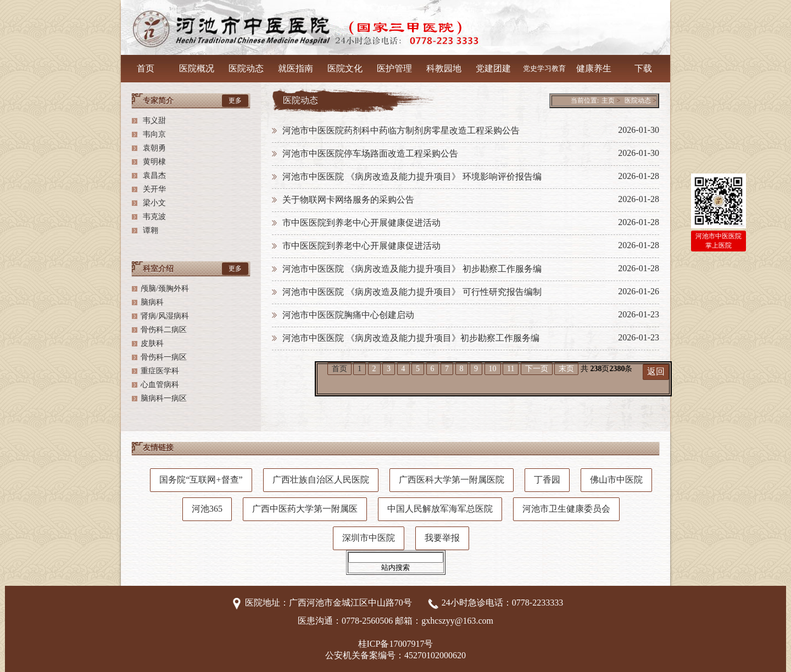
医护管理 (394, 68)
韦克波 (153, 217)
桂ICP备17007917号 (396, 644)
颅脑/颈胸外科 (165, 289)
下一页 (537, 369)
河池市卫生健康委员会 (566, 509)
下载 (643, 68)
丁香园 (547, 480)
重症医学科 (160, 371)
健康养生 (594, 68)
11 (511, 369)
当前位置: (585, 100)
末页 (566, 369)
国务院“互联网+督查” (201, 480)
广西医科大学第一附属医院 (452, 480)
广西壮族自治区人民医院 (321, 480)
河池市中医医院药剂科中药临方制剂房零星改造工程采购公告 (401, 130)
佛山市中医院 (616, 480)
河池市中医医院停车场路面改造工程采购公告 (370, 153)
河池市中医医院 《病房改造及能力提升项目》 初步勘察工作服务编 (412, 269)
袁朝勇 (153, 148)
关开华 (153, 189)
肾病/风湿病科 (165, 316)
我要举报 (442, 538)
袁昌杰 (153, 175)
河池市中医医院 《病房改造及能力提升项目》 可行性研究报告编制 (412, 292)
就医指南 (296, 68)
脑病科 (152, 302)
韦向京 (153, 134)
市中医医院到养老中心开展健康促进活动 (361, 223)
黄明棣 (153, 162)
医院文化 (345, 68)
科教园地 (444, 68)
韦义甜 (153, 121)
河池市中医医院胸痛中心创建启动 (348, 315)
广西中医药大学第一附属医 (305, 509)
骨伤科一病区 (164, 357)
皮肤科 (152, 343)
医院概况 (197, 68)
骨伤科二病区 (164, 330)
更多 (235, 100)
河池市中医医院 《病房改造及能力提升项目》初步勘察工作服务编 (411, 338)
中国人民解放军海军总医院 (440, 509)
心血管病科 (160, 385)
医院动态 (246, 68)
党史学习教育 (544, 68)
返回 (656, 371)
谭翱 (149, 230)
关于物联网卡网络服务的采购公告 (348, 200)
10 (493, 369)
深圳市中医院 (369, 538)
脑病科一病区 (164, 398)
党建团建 (493, 68)
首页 (339, 369)
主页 (608, 100)
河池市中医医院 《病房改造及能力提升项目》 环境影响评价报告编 (412, 177)
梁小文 (153, 203)
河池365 (207, 509)
